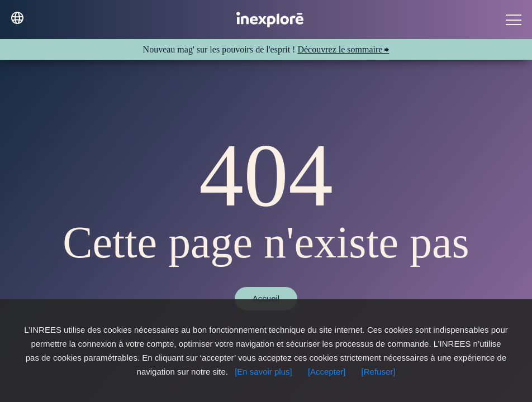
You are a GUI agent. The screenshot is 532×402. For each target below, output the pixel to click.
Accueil (266, 298)
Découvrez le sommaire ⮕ (343, 49)
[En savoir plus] (263, 372)
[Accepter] (327, 372)
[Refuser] (379, 372)
